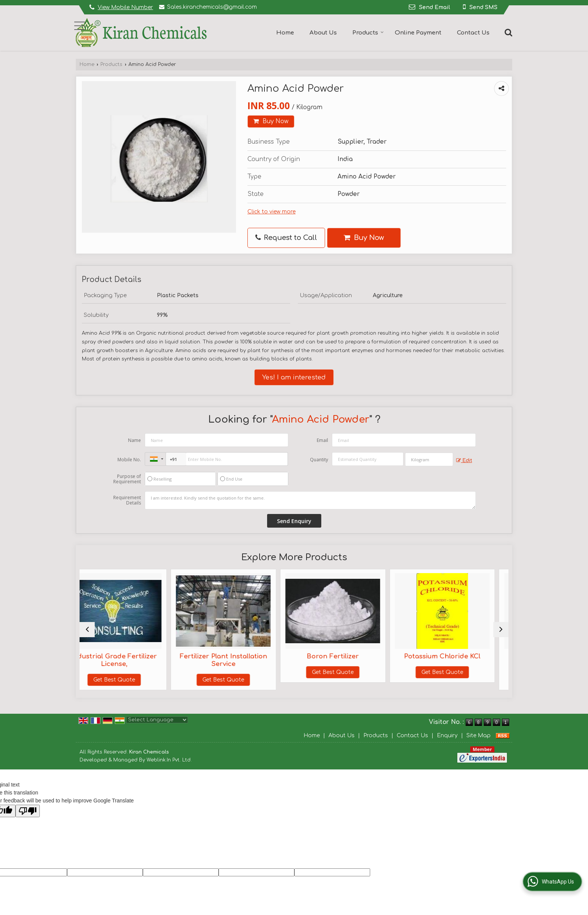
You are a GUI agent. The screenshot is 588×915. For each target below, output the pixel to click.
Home (285, 33)
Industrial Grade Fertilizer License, (132, 660)
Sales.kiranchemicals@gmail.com (212, 7)
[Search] (507, 32)
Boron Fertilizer (348, 656)
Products (368, 33)
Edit (464, 461)
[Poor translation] (28, 811)
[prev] (87, 630)
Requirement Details (127, 500)
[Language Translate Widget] (157, 720)
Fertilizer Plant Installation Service (240, 660)
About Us (323, 33)
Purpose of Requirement (127, 479)
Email (322, 440)
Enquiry (447, 736)
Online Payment (418, 33)
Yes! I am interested (294, 377)
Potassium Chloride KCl (456, 656)
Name (134, 440)
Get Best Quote (132, 680)
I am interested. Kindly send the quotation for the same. (310, 500)
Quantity (319, 460)
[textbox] (429, 459)
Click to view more (271, 212)
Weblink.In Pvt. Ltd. (169, 760)
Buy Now (271, 121)
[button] (125, 7)
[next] (501, 630)
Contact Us (473, 33)
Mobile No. (129, 460)
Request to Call (286, 238)
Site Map (479, 736)
